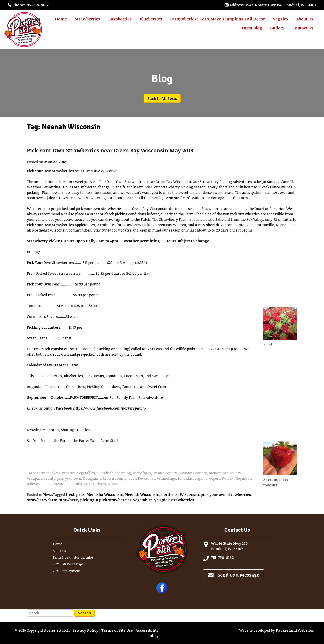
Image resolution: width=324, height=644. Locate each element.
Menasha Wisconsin (105, 495)
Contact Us (303, 28)
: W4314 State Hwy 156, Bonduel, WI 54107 (270, 5)
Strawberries (88, 19)
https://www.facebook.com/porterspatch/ (110, 408)
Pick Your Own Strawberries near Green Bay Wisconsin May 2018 (110, 150)
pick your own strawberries (226, 495)
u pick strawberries (114, 500)
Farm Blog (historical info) (73, 557)
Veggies (281, 19)
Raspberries (120, 19)
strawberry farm (42, 500)
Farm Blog (252, 28)
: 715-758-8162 (28, 5)
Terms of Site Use (117, 630)
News (48, 495)
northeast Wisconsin (180, 495)
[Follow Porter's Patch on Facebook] (162, 592)
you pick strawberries (174, 500)
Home (61, 19)
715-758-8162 (222, 557)
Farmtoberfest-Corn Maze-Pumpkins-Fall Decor (217, 19)
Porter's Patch (57, 630)
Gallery (277, 28)
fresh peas (75, 495)
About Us (305, 19)
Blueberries (151, 19)
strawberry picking (77, 500)
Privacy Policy (85, 630)
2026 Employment (66, 571)
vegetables (143, 500)
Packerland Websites (295, 630)
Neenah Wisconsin (142, 495)
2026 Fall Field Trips (68, 564)
